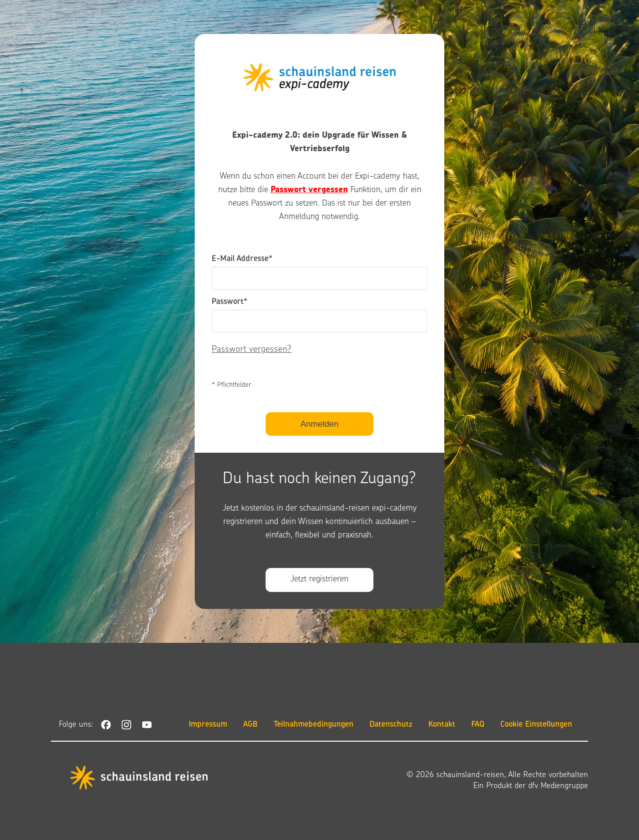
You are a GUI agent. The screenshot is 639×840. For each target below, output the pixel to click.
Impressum (208, 725)
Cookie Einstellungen (536, 725)
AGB (250, 725)
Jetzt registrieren (319, 579)
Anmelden (320, 424)
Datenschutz (391, 725)
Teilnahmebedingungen (314, 725)
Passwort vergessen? (252, 350)
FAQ (478, 725)
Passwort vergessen (309, 190)
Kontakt (442, 725)
